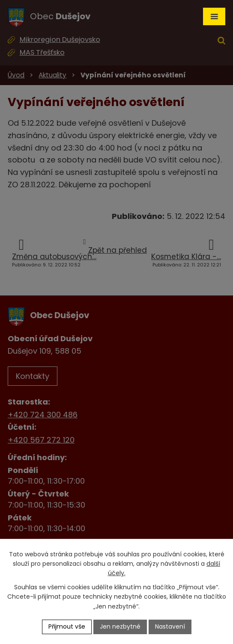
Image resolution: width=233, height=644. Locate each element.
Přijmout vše (67, 626)
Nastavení (170, 626)
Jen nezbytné (120, 626)
